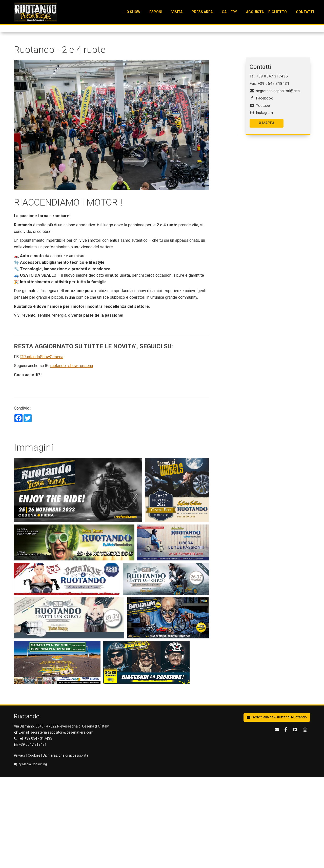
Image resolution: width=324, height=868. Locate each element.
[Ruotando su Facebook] (286, 820)
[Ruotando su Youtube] (296, 820)
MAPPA (267, 214)
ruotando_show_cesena (72, 457)
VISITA (177, 12)
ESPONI (156, 12)
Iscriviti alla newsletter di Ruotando (277, 808)
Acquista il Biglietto (266, 12)
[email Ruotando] (278, 820)
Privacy (20, 846)
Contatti (305, 12)
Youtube (260, 196)
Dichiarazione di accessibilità (66, 846)
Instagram (261, 204)
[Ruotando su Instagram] (306, 820)
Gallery (229, 12)
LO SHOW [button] (132, 12)
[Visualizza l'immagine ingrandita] (78, 581)
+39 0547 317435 (38, 829)
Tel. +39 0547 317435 (269, 167)
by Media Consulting (30, 855)
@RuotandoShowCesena (42, 447)
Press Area (202, 12)
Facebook (261, 189)
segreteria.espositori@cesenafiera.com (278, 181)
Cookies (34, 846)
